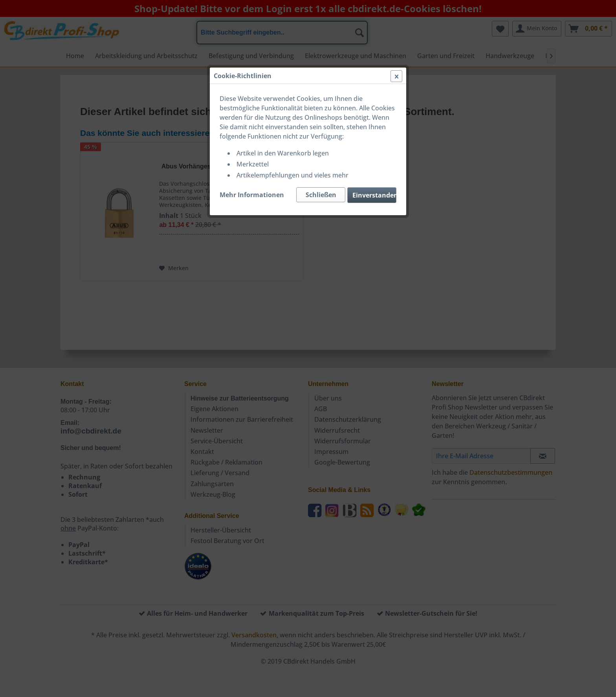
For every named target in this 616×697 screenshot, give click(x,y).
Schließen (321, 195)
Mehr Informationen (252, 195)
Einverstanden (374, 195)
